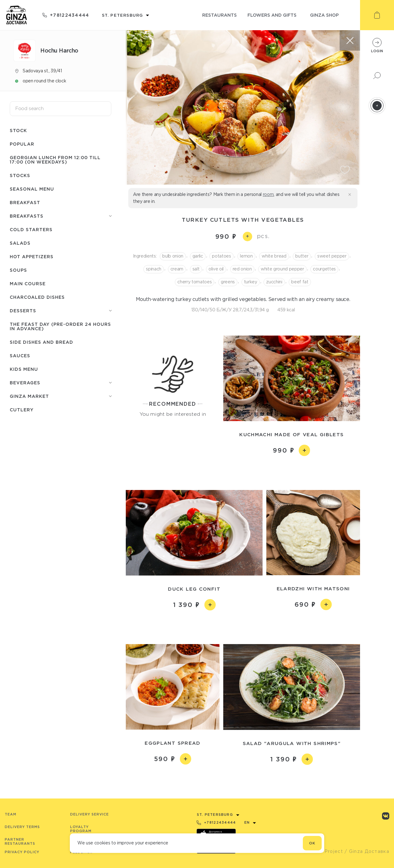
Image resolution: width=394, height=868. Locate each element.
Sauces (20, 356)
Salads (20, 243)
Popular (22, 144)
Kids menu (24, 369)
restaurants (219, 15)
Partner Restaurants (20, 841)
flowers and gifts (272, 15)
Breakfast (25, 202)
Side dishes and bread (42, 342)
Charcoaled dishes (37, 297)
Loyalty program (81, 829)
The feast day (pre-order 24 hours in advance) (60, 326)
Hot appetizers (32, 256)
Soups (18, 270)
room (268, 194)
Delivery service (89, 814)
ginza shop (324, 15)
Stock (18, 130)
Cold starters (31, 229)
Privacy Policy (22, 852)
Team (11, 814)
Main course (28, 284)
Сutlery (22, 410)
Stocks (20, 175)
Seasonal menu (32, 189)
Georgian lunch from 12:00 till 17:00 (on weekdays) (55, 160)
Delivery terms (22, 827)
